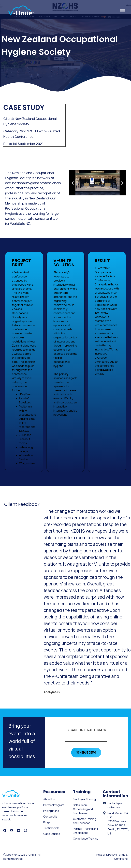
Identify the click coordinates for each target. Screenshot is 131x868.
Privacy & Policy (106, 854)
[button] (73, 183)
